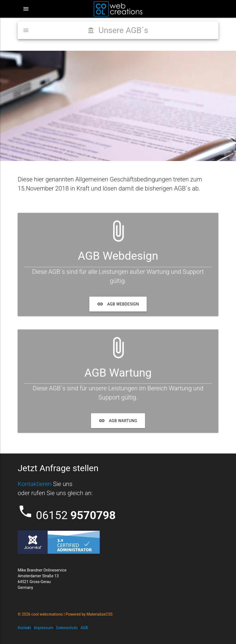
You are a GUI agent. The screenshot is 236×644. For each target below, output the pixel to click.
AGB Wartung (118, 421)
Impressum (44, 628)
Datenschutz (67, 628)
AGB (84, 628)
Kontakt (24, 628)
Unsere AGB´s (118, 30)
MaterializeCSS (100, 614)
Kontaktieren (35, 484)
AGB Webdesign (118, 304)
